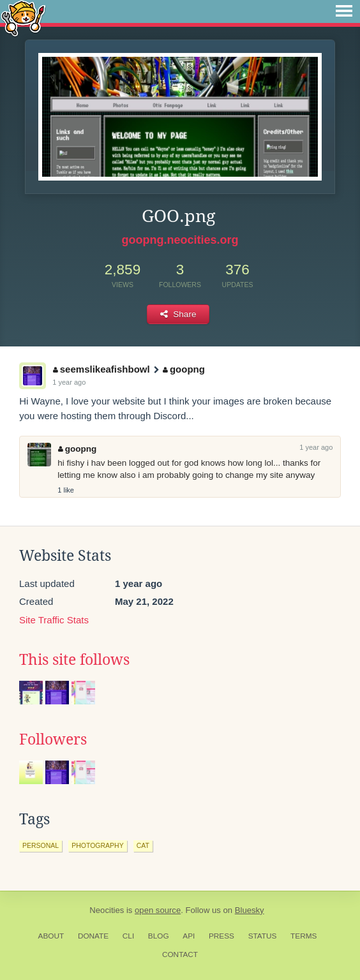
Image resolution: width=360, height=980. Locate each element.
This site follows (74, 660)
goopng (184, 369)
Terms (304, 936)
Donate (93, 936)
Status (263, 936)
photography (98, 845)
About (51, 936)
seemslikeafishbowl (101, 369)
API (189, 936)
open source (158, 910)
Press (221, 936)
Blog (159, 936)
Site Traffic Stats (54, 620)
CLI (128, 936)
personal (41, 845)
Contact (180, 954)
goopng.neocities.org (180, 240)
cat (143, 845)
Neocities (107, 910)
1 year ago (69, 382)
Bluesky (250, 910)
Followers (53, 739)
